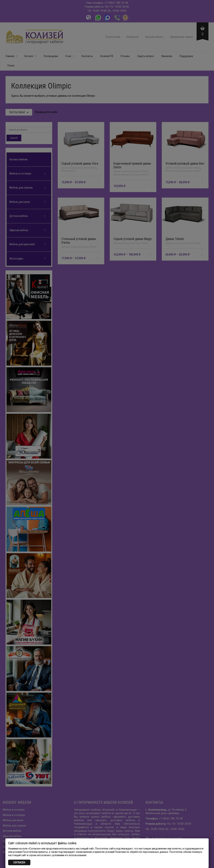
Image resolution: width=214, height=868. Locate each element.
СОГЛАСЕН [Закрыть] (19, 862)
